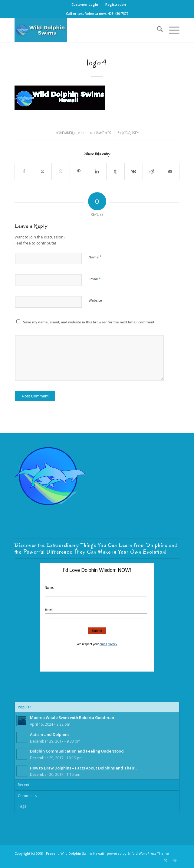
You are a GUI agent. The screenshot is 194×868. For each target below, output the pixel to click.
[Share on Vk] (134, 172)
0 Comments (101, 133)
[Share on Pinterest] (79, 172)
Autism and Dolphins (50, 734)
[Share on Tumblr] (115, 172)
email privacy (108, 644)
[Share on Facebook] (24, 172)
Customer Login (85, 4)
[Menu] (171, 30)
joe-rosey (130, 133)
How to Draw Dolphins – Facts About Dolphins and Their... (84, 768)
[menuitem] (85, 5)
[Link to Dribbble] (175, 860)
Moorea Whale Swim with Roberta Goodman (72, 717)
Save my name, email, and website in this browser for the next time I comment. (89, 322)
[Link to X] (166, 860)
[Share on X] (42, 172)
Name (95, 257)
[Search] (157, 30)
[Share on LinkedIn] (97, 172)
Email (95, 279)
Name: (49, 588)
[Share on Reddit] (152, 172)
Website (95, 300)
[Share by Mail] (170, 172)
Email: (49, 609)
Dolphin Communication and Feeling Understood (77, 751)
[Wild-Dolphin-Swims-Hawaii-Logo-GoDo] (81, 30)
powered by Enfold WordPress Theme (138, 853)
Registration (116, 4)
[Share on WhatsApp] (61, 172)
